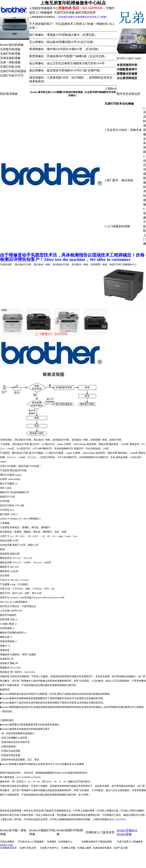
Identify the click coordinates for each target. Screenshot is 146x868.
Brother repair (7, 845)
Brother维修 (124, 834)
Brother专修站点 (127, 830)
